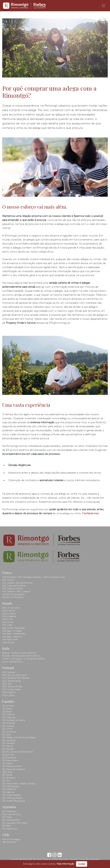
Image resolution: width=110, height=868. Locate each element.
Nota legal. (74, 859)
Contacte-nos (90, 513)
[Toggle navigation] (103, 6)
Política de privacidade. (89, 859)
